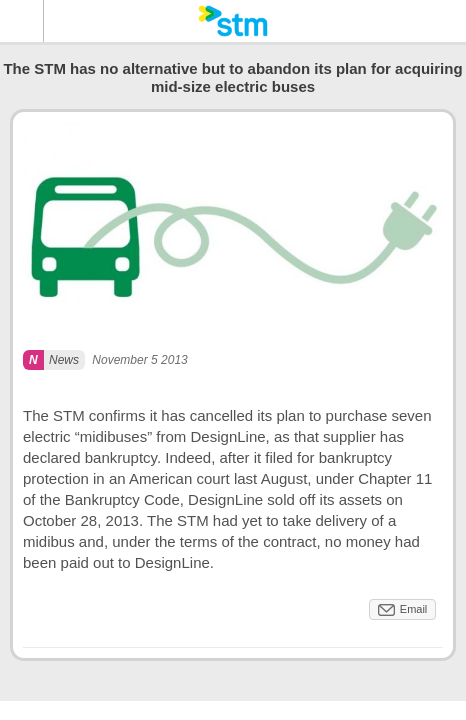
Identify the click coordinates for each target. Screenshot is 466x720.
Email (414, 609)
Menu (22, 21)
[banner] (233, 21)
